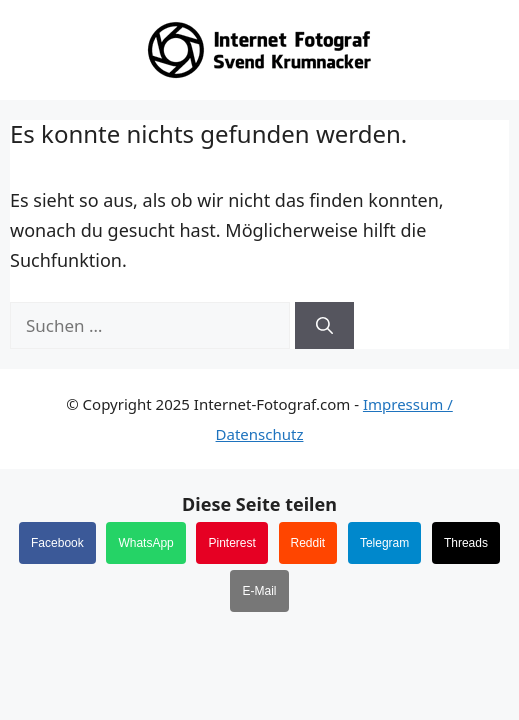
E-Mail (259, 591)
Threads (466, 543)
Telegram (384, 543)
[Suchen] (324, 326)
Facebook (57, 543)
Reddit (308, 543)
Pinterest (231, 543)
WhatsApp (145, 543)
